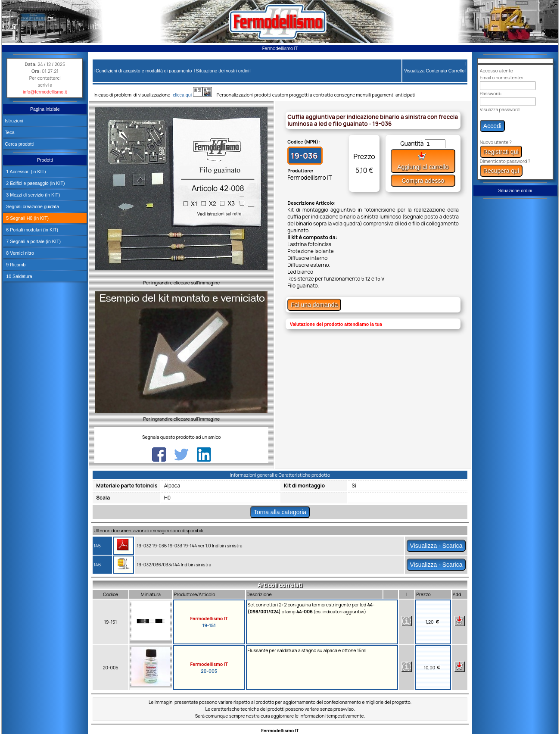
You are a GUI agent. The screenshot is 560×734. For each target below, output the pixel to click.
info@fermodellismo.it (45, 92)
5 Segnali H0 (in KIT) (27, 218)
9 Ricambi (16, 265)
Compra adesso (423, 181)
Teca (10, 132)
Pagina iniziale (45, 109)
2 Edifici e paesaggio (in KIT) (35, 183)
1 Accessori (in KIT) (25, 172)
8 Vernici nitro (19, 253)
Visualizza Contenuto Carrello (434, 71)
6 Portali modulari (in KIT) (31, 230)
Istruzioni (14, 121)
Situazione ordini (515, 191)
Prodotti (45, 160)
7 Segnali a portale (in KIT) (33, 241)
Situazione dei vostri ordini (223, 71)
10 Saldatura (18, 276)
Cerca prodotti (19, 144)
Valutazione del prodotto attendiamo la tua (336, 324)
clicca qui (186, 95)
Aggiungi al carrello (423, 161)
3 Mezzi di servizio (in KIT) (32, 195)
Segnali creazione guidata (32, 206)
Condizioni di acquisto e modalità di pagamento (144, 71)
